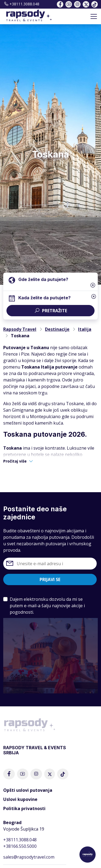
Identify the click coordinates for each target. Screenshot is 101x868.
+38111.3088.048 (21, 4)
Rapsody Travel (20, 329)
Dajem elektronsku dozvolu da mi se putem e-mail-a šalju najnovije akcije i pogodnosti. (47, 606)
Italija (85, 329)
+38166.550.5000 (20, 846)
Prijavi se (50, 579)
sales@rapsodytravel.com (29, 857)
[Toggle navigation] (94, 16)
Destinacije (57, 329)
